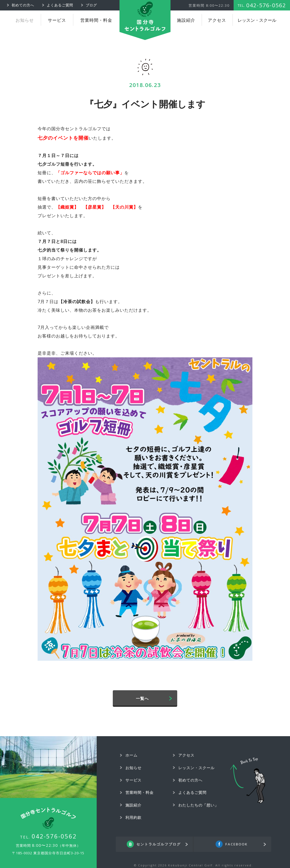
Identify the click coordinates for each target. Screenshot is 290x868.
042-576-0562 (54, 836)
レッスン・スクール (257, 20)
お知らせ (25, 20)
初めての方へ (190, 780)
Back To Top (248, 780)
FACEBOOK (236, 844)
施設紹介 (186, 20)
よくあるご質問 (192, 792)
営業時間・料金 (96, 20)
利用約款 (133, 817)
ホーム (131, 755)
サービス (57, 20)
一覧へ (142, 698)
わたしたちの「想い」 (198, 805)
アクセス (217, 20)
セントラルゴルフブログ (159, 844)
